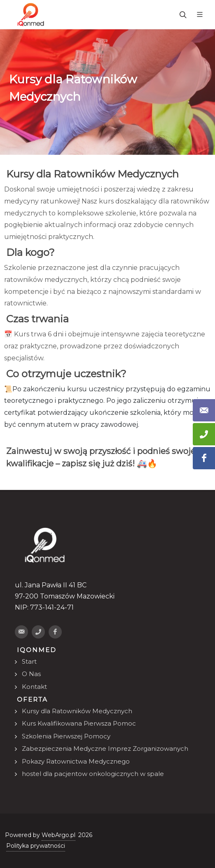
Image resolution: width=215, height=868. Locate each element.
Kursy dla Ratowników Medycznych (77, 711)
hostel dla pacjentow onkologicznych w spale (93, 774)
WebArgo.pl (58, 835)
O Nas (31, 674)
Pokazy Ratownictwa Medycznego (76, 761)
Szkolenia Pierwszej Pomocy (66, 736)
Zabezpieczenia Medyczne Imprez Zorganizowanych (105, 749)
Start (29, 661)
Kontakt (34, 687)
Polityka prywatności (36, 846)
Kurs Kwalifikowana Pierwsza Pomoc (79, 723)
